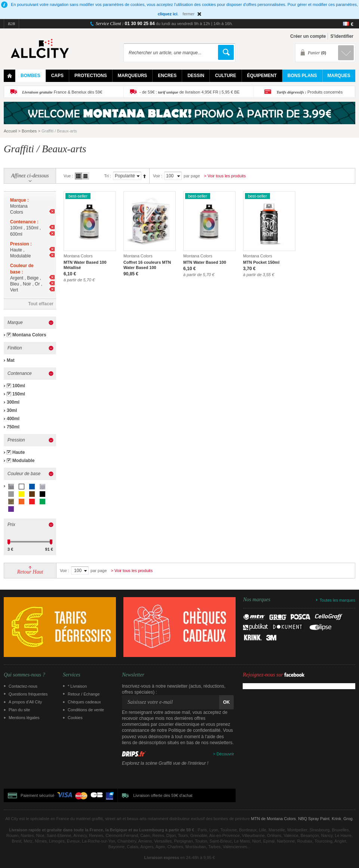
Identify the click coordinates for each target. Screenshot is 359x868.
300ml (13, 402)
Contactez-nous (23, 686)
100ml (19, 386)
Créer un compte (308, 36)
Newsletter (133, 675)
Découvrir (225, 754)
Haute (19, 452)
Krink (336, 819)
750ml (13, 427)
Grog (348, 819)
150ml (19, 394)
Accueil (10, 131)
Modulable (23, 461)
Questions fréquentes (28, 694)
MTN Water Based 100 (205, 262)
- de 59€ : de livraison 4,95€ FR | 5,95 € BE (190, 92)
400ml (13, 419)
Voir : (158, 176)
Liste (85, 176)
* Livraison (77, 686)
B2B (11, 24)
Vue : (68, 176)
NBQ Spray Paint (314, 819)
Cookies (75, 718)
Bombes (29, 131)
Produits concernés (309, 92)
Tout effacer (41, 304)
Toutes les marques (337, 600)
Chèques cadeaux (84, 702)
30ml (12, 410)
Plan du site (19, 710)
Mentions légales (24, 718)
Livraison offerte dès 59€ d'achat (163, 795)
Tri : (108, 176)
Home (10, 76)
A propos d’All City (25, 702)
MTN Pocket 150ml (261, 262)
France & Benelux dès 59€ (62, 92)
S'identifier (342, 36)
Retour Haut (30, 572)
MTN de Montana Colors (273, 819)
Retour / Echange (84, 694)
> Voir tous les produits (225, 176)
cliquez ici (168, 14)
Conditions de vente (86, 710)
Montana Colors (29, 335)
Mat (11, 360)
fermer (188, 14)
